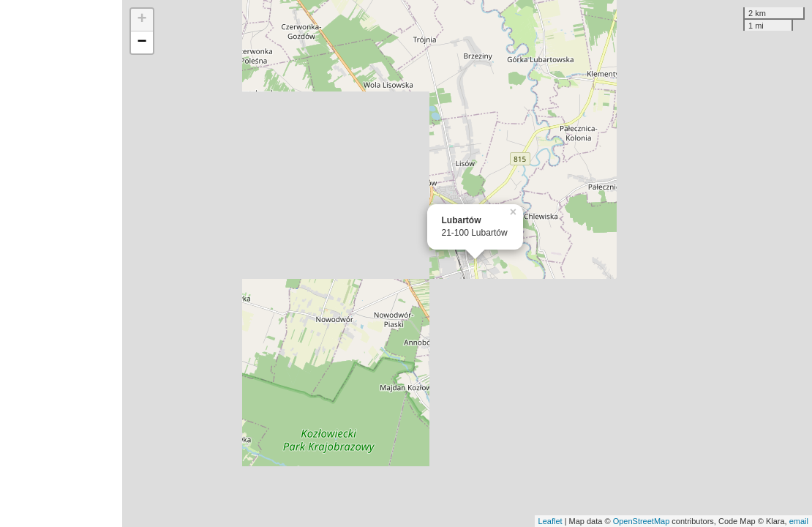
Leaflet (550, 521)
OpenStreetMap (642, 521)
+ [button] (142, 20)
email (799, 521)
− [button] (142, 42)
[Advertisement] (61, 263)
